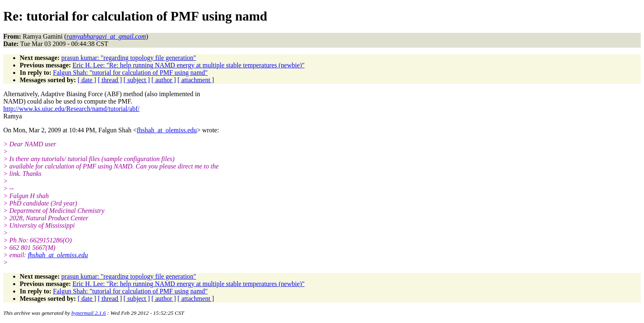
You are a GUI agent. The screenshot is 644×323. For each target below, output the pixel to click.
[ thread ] (110, 80)
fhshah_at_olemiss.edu (167, 130)
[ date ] (87, 80)
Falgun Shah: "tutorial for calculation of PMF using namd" (130, 73)
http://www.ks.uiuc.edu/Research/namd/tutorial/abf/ (71, 109)
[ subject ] (137, 80)
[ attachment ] (196, 80)
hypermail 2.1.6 (89, 313)
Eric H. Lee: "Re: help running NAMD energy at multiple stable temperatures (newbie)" (189, 65)
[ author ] (164, 80)
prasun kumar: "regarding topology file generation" (129, 58)
